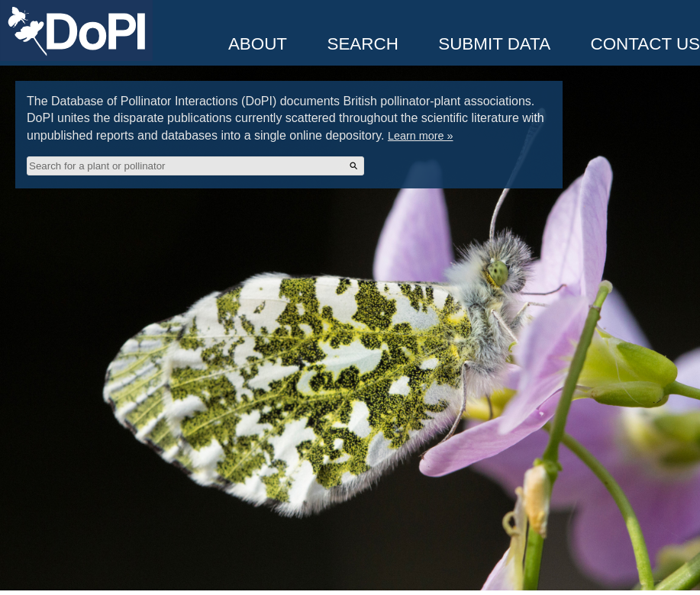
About (258, 44)
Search (362, 44)
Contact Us (645, 44)
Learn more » (421, 136)
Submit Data (494, 44)
